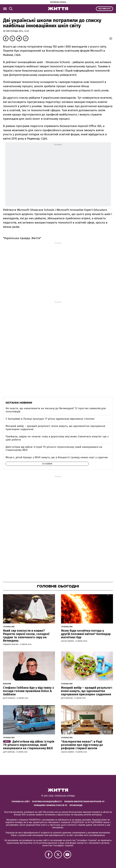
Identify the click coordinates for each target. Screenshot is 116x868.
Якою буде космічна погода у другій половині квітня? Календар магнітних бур (86, 634)
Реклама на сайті (21, 801)
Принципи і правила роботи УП (51, 805)
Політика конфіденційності (47, 801)
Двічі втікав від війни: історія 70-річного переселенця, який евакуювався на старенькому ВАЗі (54, 448)
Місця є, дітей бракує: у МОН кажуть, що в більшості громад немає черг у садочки (57, 457)
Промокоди (76, 805)
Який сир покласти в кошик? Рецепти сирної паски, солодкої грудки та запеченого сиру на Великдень (26, 636)
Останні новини (19, 403)
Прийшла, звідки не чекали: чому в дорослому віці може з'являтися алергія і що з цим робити (57, 438)
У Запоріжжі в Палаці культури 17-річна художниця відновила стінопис (50, 419)
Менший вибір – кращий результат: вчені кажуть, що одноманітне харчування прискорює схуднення (55, 428)
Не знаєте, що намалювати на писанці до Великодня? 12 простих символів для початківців (56, 410)
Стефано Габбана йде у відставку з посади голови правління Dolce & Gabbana (28, 691)
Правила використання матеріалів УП (84, 801)
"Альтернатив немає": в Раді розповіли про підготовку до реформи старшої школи (82, 745)
